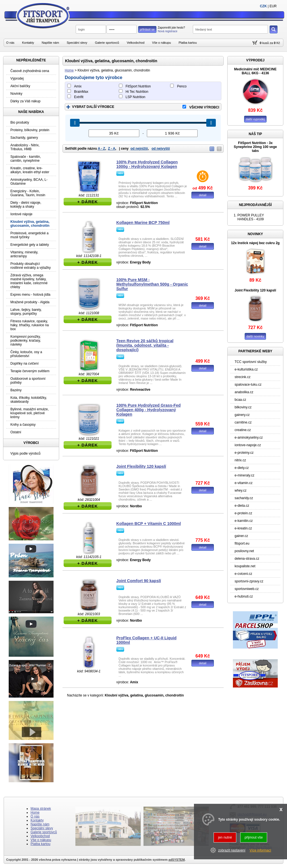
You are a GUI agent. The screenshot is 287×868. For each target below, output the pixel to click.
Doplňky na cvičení (25, 364)
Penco (182, 86)
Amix (78, 86)
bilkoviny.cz (243, 407)
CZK (263, 6)
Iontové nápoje (21, 214)
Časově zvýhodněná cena (30, 71)
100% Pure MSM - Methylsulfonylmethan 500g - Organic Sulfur (152, 284)
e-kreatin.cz (243, 528)
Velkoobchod (136, 43)
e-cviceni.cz (243, 574)
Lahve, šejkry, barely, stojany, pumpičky (26, 312)
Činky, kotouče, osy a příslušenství (26, 354)
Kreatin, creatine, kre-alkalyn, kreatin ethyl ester (30, 170)
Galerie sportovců (107, 43)
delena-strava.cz (247, 559)
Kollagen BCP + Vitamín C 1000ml (149, 524)
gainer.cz (241, 536)
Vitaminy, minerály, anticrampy (24, 254)
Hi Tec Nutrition (137, 92)
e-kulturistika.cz (246, 369)
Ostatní (16, 432)
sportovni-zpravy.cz (249, 581)
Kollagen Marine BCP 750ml (143, 223)
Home (69, 70)
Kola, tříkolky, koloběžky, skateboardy (29, 400)
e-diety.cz (242, 468)
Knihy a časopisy (23, 425)
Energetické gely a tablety (30, 245)
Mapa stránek (41, 809)
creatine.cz (243, 430)
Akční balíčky (20, 86)
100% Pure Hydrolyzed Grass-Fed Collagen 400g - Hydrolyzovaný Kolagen (149, 410)
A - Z (101, 149)
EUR (273, 6)
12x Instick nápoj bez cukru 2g (255, 243)
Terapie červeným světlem (30, 371)
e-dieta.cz (242, 506)
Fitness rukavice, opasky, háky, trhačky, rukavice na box (30, 325)
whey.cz (240, 490)
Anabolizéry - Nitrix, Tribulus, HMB (25, 147)
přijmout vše (254, 837)
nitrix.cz (240, 460)
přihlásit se (147, 29)
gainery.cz (242, 415)
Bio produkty (20, 122)
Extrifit (79, 97)
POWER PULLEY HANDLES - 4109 (251, 217)
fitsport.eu (242, 543)
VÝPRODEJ (255, 60)
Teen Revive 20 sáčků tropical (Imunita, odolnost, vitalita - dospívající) (145, 345)
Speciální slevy (77, 43)
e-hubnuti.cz (244, 596)
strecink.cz (243, 377)
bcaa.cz (240, 400)
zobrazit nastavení (232, 850)
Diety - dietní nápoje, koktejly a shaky (26, 205)
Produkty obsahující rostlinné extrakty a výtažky (31, 266)
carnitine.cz (243, 422)
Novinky (16, 94)
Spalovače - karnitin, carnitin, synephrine (26, 159)
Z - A (112, 149)
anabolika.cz (244, 392)
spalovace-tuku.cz (248, 385)
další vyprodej (255, 119)
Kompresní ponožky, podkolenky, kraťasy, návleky (26, 341)
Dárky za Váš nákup (25, 101)
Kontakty (28, 43)
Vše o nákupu (162, 43)
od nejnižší (139, 149)
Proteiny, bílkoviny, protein (30, 130)
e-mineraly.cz (244, 475)
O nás (10, 43)
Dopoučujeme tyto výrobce (93, 77)
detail (203, 195)
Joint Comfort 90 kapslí (139, 581)
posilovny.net (244, 551)
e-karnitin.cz (244, 521)
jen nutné (225, 837)
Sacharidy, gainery (24, 138)
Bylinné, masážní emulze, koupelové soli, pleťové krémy (30, 413)
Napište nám (50, 43)
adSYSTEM (177, 860)
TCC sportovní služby (251, 362)
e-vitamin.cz (244, 483)
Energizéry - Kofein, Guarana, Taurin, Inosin (28, 193)
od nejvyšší (161, 149)
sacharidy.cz (244, 498)
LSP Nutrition (135, 97)
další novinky (255, 336)
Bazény (16, 390)
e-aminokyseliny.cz (249, 438)
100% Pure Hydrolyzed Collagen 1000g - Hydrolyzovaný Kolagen (147, 164)
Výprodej (17, 78)
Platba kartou (188, 43)
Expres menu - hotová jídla (30, 295)
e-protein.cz (243, 513)
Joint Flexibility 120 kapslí (141, 466)
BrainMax (81, 92)
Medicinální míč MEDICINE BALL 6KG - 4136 (255, 71)
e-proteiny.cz (244, 453)
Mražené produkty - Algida (30, 302)
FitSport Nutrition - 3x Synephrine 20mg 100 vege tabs (255, 147)
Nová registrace (168, 31)
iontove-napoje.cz (248, 445)
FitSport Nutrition (138, 86)
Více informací (261, 850)
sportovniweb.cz (247, 589)
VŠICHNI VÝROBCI (204, 107)
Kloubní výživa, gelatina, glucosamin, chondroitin (30, 224)
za (271, 43)
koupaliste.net (245, 566)
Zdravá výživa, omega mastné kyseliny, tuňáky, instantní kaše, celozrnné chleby (29, 281)
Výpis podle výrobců (25, 453)
